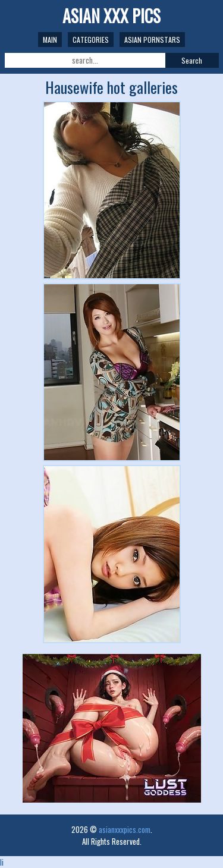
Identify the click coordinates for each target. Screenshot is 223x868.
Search (192, 60)
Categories (91, 40)
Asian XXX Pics (111, 16)
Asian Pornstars (152, 40)
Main (50, 40)
